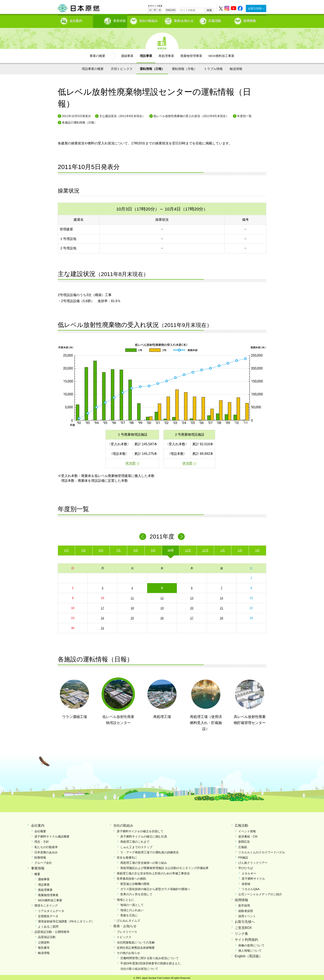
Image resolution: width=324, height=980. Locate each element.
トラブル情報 (213, 67)
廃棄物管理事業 (191, 54)
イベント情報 (247, 830)
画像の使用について (251, 944)
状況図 (131, 462)
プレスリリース (127, 930)
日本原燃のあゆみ (46, 851)
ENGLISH (171, 10)
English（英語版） (249, 955)
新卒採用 (244, 904)
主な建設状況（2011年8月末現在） (122, 115)
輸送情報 (236, 67)
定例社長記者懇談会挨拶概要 (136, 946)
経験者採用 (246, 909)
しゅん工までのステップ (136, 845)
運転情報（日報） (152, 67)
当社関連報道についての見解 (136, 941)
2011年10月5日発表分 (76, 115)
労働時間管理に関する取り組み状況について (149, 957)
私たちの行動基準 (46, 845)
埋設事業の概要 (93, 67)
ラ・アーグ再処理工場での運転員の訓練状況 (149, 851)
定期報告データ (48, 915)
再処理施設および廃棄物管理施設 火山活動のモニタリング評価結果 (165, 866)
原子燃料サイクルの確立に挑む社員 (144, 835)
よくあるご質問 (48, 925)
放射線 (246, 882)
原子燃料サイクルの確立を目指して (140, 830)
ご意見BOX (243, 926)
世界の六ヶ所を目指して (136, 893)
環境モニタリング (46, 904)
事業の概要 (97, 54)
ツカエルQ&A (251, 888)
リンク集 (241, 932)
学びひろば (246, 866)
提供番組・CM (248, 835)
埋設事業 (146, 54)
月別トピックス (122, 67)
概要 (37, 873)
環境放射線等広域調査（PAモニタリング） (66, 920)
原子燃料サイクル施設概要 (52, 835)
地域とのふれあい (132, 909)
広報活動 (215, 20)
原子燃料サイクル (253, 877)
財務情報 (40, 856)
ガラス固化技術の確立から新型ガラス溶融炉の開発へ (155, 888)
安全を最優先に (127, 856)
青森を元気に (129, 914)
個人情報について (250, 949)
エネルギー (249, 872)
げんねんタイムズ (128, 919)
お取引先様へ (256, 8)
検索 (209, 10)
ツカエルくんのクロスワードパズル (262, 851)
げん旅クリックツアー (253, 861)
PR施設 (243, 856)
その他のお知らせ (128, 951)
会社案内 (76, 20)
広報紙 (243, 845)
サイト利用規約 (246, 938)
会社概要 (40, 830)
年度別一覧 (244, 115)
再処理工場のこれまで (135, 840)
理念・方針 (42, 840)
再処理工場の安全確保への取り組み (144, 861)
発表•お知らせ (184, 20)
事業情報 (111, 20)
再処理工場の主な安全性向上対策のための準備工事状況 (153, 872)
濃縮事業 (127, 54)
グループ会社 (43, 861)
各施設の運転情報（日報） (79, 121)
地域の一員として (132, 903)
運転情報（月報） (184, 67)
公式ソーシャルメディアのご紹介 (260, 893)
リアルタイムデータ (51, 909)
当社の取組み (148, 20)
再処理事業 (166, 54)
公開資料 (44, 941)
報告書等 (44, 946)
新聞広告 (244, 840)
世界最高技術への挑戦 (131, 877)
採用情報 (250, 20)
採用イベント (247, 915)
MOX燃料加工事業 (221, 54)
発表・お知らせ (125, 925)
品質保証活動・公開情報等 (52, 930)
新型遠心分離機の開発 (135, 882)
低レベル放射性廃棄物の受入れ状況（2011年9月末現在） (191, 115)
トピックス (124, 936)
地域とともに (126, 898)
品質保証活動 (47, 936)
